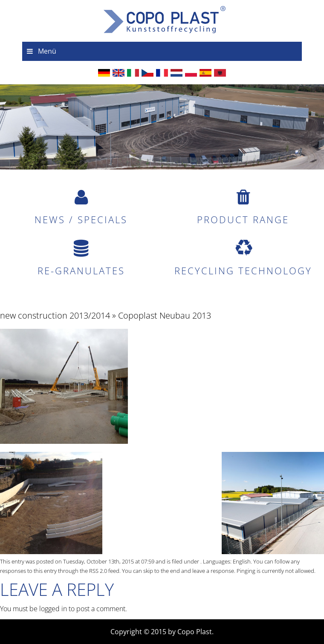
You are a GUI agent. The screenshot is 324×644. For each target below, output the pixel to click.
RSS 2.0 (98, 571)
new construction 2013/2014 (55, 315)
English (242, 561)
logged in (53, 609)
